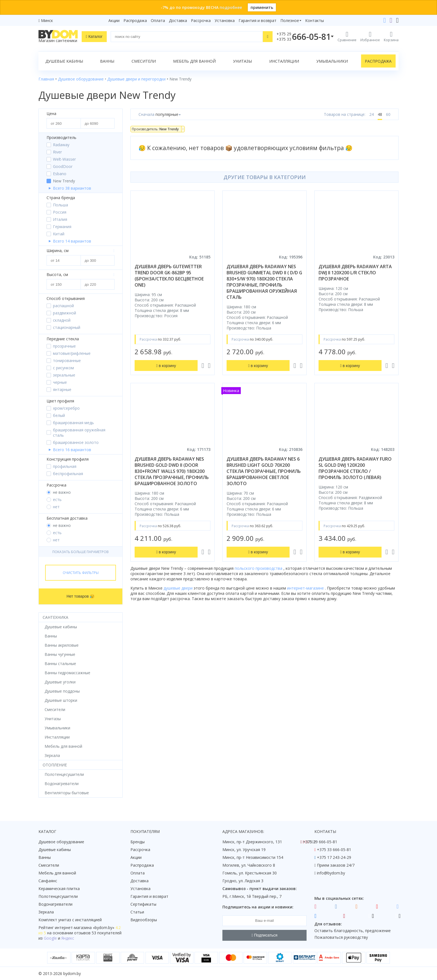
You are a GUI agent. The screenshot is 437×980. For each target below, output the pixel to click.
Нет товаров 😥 (81, 596)
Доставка (178, 20)
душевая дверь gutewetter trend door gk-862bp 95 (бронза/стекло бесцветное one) (169, 276)
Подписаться (265, 935)
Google (50, 938)
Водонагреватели (55, 904)
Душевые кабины (64, 61)
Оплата (158, 20)
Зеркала (46, 912)
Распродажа (135, 20)
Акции (114, 20)
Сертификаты (143, 904)
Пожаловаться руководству (341, 937)
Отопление (55, 765)
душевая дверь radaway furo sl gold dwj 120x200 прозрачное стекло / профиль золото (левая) (355, 468)
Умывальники (332, 61)
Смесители (144, 61)
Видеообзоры (144, 920)
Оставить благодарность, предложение (353, 931)
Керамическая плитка (59, 889)
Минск (47, 20)
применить (262, 7)
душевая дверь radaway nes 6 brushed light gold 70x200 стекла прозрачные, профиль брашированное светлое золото (264, 471)
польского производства (259, 568)
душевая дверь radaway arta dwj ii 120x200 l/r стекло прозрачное (355, 273)
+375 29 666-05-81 (320, 842)
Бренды (138, 842)
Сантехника (55, 617)
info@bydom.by (331, 873)
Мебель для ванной (194, 61)
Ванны (107, 61)
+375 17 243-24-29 (334, 857)
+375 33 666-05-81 (334, 850)
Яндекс (68, 938)
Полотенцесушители (58, 896)
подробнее (231, 7)
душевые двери (179, 588)
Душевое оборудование (61, 842)
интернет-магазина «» (85, 928)
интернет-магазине (306, 588)
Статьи (137, 912)
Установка (225, 20)
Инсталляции (284, 61)
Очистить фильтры (81, 573)
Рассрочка (201, 20)
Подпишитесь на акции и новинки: (258, 907)
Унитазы (242, 61)
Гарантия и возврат (258, 20)
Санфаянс (48, 881)
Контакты (315, 20)
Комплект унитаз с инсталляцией (70, 920)
